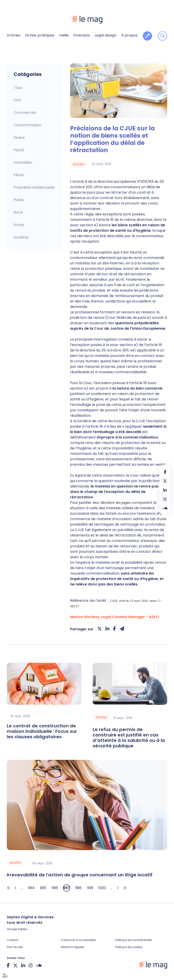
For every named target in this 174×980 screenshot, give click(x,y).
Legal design (106, 35)
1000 (102, 888)
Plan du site (15, 947)
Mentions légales (73, 947)
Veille (64, 35)
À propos (129, 35)
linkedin (165, 490)
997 (67, 888)
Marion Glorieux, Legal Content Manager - (109, 617)
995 (43, 888)
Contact (13, 940)
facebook (165, 472)
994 (31, 888)
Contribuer (147, 36)
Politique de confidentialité (134, 940)
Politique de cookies (129, 947)
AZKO (154, 617)
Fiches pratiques (40, 35)
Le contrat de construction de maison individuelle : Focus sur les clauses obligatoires (42, 731)
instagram (165, 499)
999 (90, 888)
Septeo (22, 929)
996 (55, 888)
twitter (165, 481)
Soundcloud (165, 508)
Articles (14, 35)
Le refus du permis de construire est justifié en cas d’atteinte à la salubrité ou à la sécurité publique (129, 738)
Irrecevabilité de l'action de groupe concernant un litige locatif (80, 875)
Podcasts (82, 35)
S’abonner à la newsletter (78, 940)
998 (78, 888)
